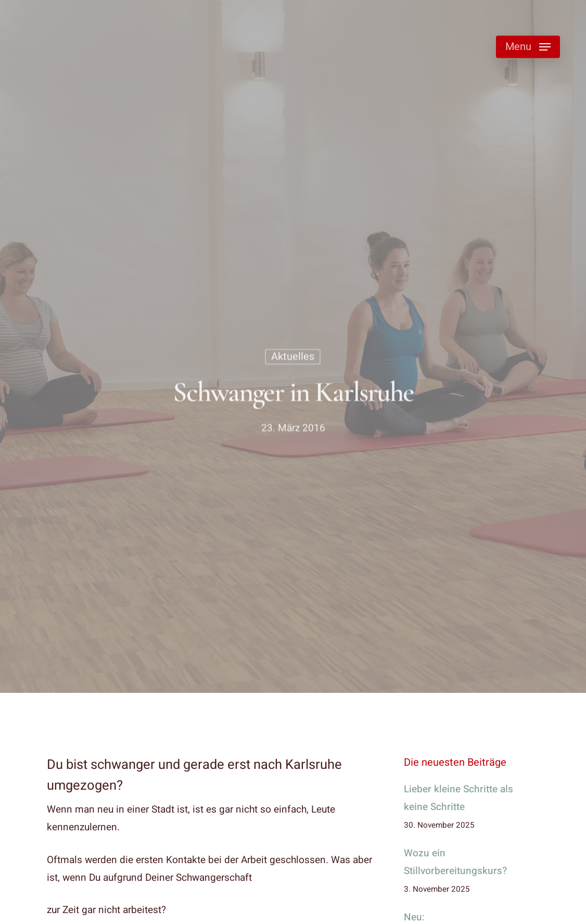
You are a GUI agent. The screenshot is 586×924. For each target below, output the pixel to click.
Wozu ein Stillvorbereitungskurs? (455, 862)
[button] (528, 47)
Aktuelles (293, 358)
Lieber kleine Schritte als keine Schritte (458, 798)
